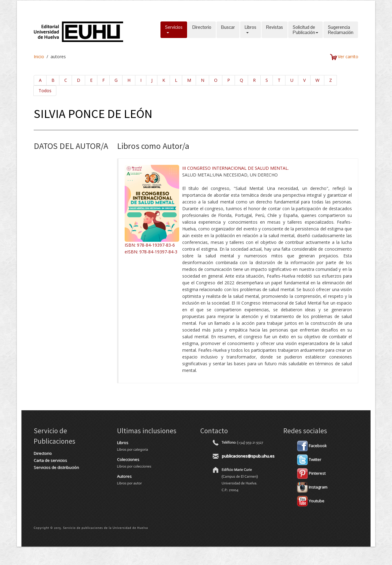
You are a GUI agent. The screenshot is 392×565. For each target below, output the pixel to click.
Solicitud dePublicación (305, 30)
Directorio (202, 30)
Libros (251, 30)
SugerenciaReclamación (341, 30)
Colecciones (128, 459)
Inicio (39, 57)
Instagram (312, 487)
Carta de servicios (50, 460)
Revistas (275, 30)
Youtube (311, 501)
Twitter (309, 459)
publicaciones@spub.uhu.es (248, 456)
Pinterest (311, 473)
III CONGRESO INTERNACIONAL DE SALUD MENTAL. (236, 168)
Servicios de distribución (56, 467)
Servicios (174, 30)
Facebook (312, 446)
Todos (45, 91)
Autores (124, 476)
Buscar (228, 30)
